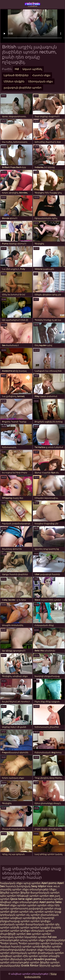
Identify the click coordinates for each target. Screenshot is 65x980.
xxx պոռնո (34, 934)
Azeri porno (49, 883)
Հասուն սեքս (41, 75)
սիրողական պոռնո (24, 953)
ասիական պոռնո (12, 924)
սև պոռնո (33, 915)
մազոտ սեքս (35, 950)
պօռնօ (36, 883)
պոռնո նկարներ (26, 937)
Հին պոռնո (31, 956)
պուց (27, 883)
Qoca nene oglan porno (26, 899)
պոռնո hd (45, 937)
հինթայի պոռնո (28, 896)
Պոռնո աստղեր (29, 943)
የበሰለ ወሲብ (53, 886)
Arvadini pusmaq (45, 959)
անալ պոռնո (29, 940)
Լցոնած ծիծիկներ (16, 75)
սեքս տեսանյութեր (35, 889)
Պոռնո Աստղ (9, 943)
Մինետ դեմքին (14, 81)
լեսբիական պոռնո (51, 953)
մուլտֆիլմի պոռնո (13, 934)
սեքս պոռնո (19, 905)
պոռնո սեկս (46, 905)
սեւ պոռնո (37, 912)
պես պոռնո (8, 896)
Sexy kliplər (39, 886)
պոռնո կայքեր (40, 927)
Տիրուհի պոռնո (50, 966)
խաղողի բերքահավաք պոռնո (27, 920)
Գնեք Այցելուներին (41, 975)
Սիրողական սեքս (40, 81)
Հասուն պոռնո (52, 899)
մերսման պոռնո (21, 959)
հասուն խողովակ (18, 886)
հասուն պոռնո (21, 947)
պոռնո (43, 956)
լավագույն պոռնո (41, 908)
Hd (17, 69)
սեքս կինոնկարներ (52, 940)
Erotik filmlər (30, 966)
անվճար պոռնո (33, 4)
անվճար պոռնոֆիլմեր (26, 918)
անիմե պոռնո (20, 927)
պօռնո (32, 905)
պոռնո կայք (53, 912)
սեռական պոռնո (43, 931)
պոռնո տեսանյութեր (15, 962)
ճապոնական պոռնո (45, 893)
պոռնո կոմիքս (40, 921)
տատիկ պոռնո (11, 889)
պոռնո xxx (47, 896)
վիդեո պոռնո (19, 912)
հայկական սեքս (12, 883)
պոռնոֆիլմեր (42, 947)
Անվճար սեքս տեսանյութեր (20, 902)
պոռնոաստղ (19, 908)
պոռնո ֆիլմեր (20, 893)
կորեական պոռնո (13, 915)
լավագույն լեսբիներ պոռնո (23, 88)
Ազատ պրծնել (32, 69)
